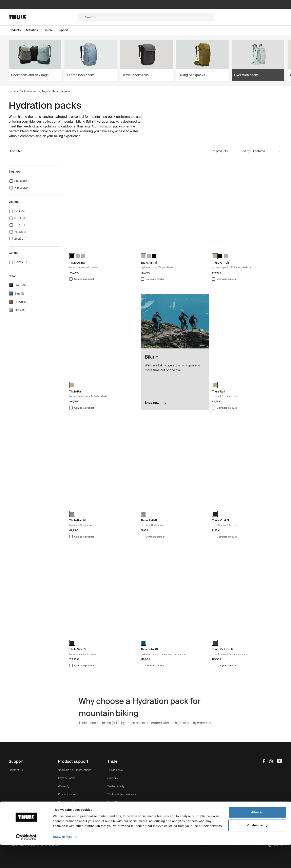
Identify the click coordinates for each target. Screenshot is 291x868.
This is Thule (115, 770)
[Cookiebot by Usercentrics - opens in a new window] (26, 860)
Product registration (71, 802)
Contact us (16, 770)
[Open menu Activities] (34, 30)
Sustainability (116, 786)
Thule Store (115, 819)
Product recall (67, 794)
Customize (257, 848)
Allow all (257, 835)
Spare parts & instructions (75, 770)
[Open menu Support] (65, 30)
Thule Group (115, 810)
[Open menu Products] (17, 30)
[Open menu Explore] (50, 30)
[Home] (43, 17)
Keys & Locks (67, 778)
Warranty (64, 786)
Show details (62, 860)
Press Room (115, 802)
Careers (112, 778)
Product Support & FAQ (73, 810)
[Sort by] (267, 151)
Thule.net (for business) (122, 794)
